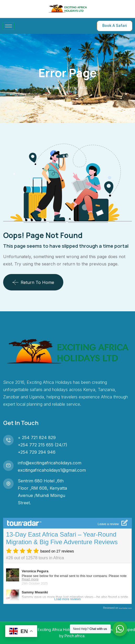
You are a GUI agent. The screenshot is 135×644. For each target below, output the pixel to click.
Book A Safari (115, 25)
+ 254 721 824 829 (37, 438)
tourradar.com (125, 608)
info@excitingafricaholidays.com (50, 463)
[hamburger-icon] (9, 26)
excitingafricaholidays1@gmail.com (52, 470)
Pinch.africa (75, 636)
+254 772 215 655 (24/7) (43, 445)
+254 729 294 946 (37, 452)
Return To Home (33, 282)
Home (53, 88)
